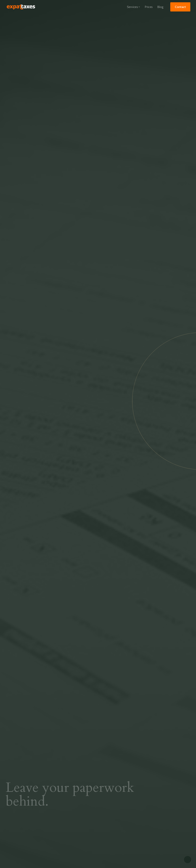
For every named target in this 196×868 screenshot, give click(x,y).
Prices (149, 7)
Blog (160, 7)
